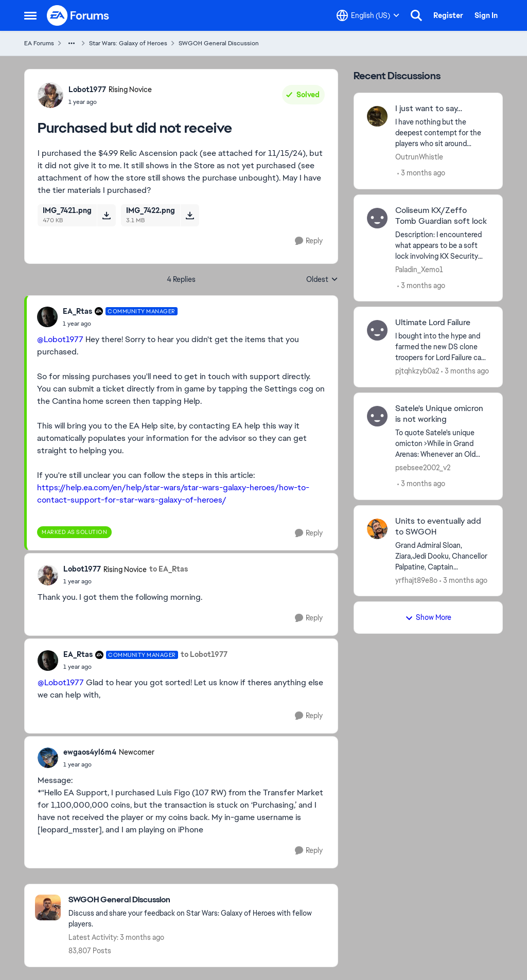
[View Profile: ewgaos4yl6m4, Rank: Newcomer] (48, 758)
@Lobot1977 (60, 339)
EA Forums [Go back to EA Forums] (39, 43)
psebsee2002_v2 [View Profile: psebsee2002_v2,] (423, 468)
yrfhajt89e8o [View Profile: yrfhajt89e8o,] (416, 580)
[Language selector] (368, 15)
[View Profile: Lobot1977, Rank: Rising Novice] (50, 95)
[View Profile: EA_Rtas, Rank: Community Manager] (47, 317)
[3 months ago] (421, 173)
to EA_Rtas (169, 569)
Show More (428, 617)
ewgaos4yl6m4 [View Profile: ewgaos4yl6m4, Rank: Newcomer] (90, 752)
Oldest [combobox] (322, 280)
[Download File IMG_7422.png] (190, 215)
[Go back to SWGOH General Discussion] (198, 900)
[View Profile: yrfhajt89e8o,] (377, 529)
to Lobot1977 (204, 654)
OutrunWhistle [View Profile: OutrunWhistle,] (419, 157)
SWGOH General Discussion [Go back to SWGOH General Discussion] (219, 43)
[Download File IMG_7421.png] (106, 215)
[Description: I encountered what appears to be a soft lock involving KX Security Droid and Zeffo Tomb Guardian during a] (442, 245)
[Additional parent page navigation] (72, 43)
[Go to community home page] (78, 15)
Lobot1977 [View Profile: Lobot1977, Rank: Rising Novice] (87, 90)
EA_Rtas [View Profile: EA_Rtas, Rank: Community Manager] (77, 311)
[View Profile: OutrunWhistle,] (377, 116)
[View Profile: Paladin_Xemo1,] (377, 218)
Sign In (486, 15)
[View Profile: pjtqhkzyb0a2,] (377, 330)
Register (448, 15)
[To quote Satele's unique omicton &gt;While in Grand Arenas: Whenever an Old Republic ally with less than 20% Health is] (442, 444)
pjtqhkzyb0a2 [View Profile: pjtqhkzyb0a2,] (417, 371)
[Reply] (309, 241)
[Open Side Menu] (30, 15)
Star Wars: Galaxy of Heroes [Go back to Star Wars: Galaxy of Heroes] (128, 43)
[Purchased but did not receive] (120, 324)
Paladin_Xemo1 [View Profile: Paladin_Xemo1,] (419, 269)
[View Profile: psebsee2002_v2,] (377, 416)
